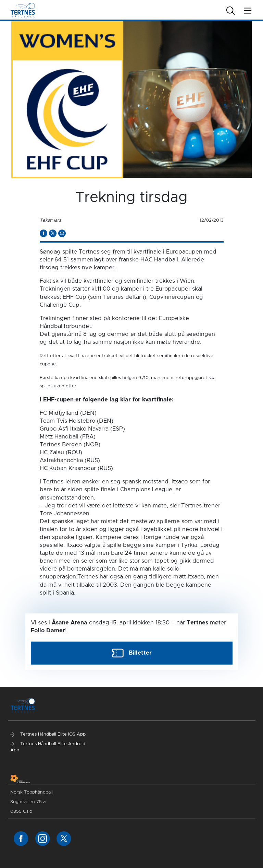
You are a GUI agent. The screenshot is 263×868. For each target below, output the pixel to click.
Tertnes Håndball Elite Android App (48, 747)
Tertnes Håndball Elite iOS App (48, 734)
